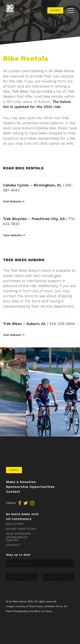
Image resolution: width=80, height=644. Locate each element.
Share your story (21, 529)
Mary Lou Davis (43, 611)
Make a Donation (21, 482)
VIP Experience (19, 519)
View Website (14, 235)
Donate (55, 10)
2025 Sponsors (19, 534)
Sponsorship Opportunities (30, 487)
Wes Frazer (36, 606)
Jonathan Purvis (53, 606)
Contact (13, 492)
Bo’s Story (15, 524)
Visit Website (14, 201)
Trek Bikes (20, 91)
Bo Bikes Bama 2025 (22, 514)
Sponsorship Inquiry (17, 539)
